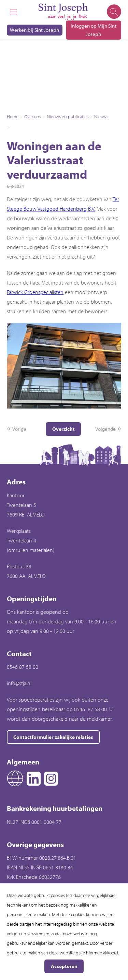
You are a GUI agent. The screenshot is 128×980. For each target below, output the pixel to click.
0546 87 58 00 (23, 667)
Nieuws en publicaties (68, 116)
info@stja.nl (19, 683)
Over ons (33, 116)
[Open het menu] (14, 12)
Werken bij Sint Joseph (34, 30)
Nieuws (101, 116)
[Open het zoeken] (113, 12)
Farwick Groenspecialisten (35, 292)
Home (13, 116)
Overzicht (63, 429)
